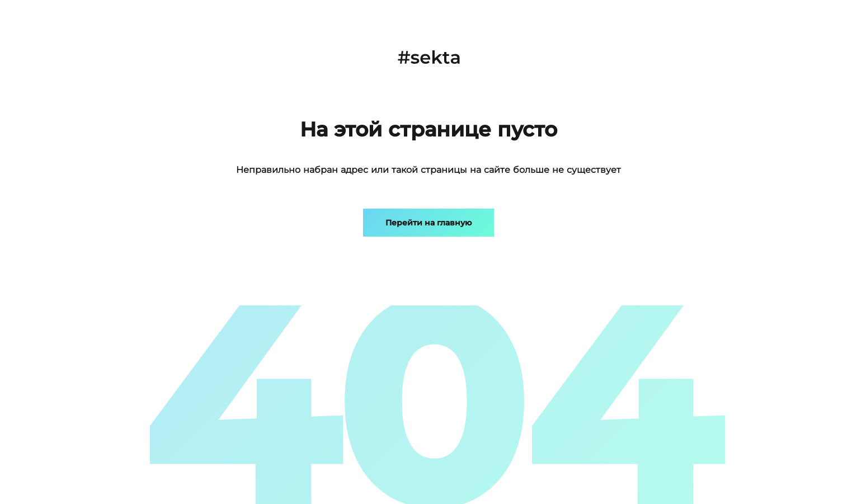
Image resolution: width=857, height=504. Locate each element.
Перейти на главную (429, 223)
